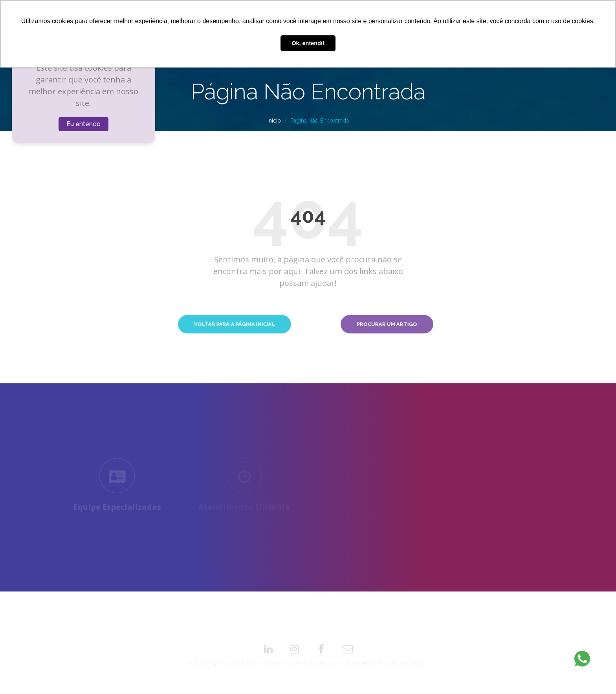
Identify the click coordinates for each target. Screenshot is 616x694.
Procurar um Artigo (427, 324)
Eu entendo (83, 124)
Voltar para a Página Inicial (185, 324)
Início (274, 121)
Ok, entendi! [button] (308, 43)
